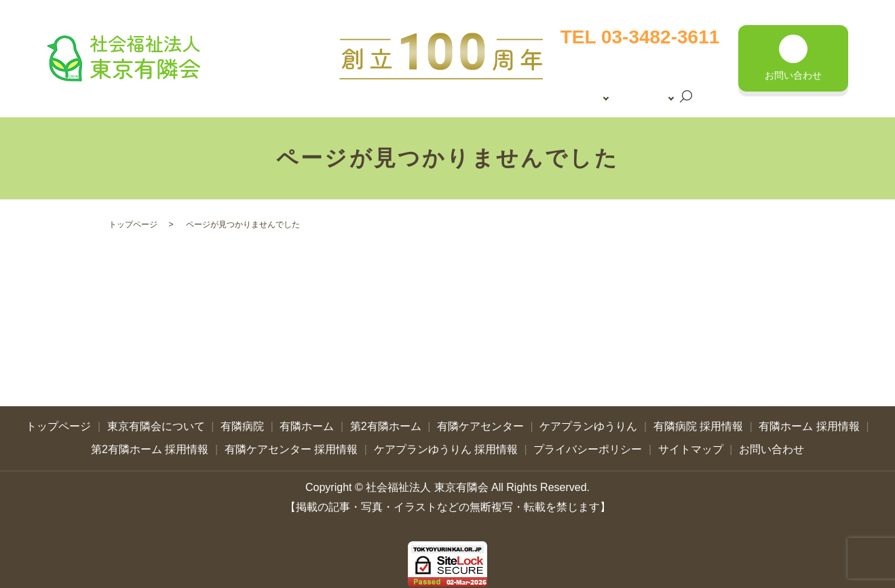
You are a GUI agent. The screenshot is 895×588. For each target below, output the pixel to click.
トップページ (581, 54)
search (615, 100)
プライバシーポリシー (588, 444)
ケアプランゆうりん (588, 422)
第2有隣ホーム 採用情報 (150, 444)
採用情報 (571, 99)
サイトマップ (691, 444)
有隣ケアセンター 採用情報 (291, 444)
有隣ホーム (307, 422)
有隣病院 (242, 422)
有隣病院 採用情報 (698, 422)
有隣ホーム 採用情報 (809, 422)
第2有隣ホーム (386, 422)
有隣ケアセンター (480, 422)
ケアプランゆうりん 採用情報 (446, 444)
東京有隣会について (596, 76)
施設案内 (676, 76)
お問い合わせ (772, 444)
